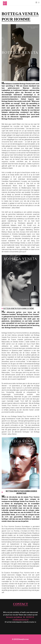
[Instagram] (39, 3)
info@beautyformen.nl (21, 620)
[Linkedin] (36, 3)
